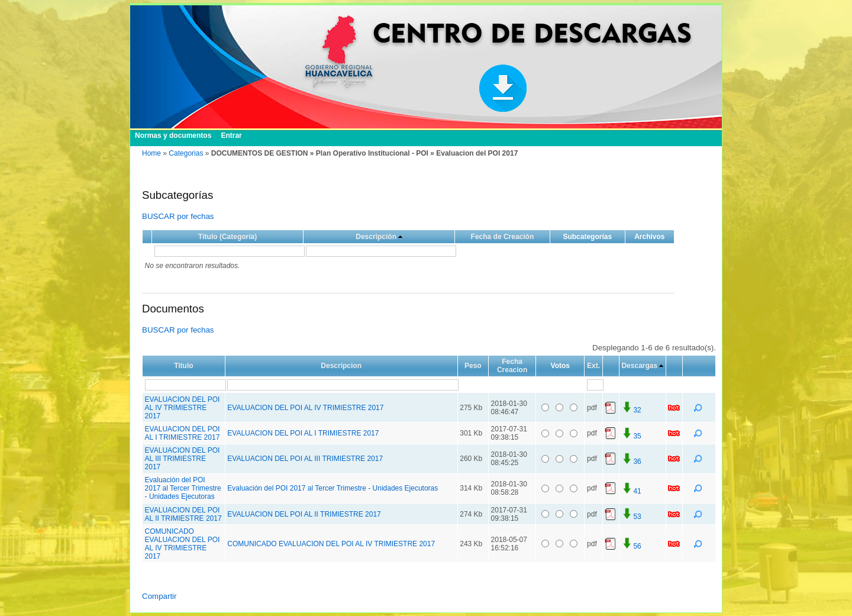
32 (631, 410)
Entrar (231, 136)
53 (631, 517)
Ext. (593, 366)
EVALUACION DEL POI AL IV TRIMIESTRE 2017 (183, 408)
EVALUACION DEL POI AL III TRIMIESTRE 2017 (183, 459)
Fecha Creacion (512, 366)
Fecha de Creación (503, 237)
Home (151, 153)
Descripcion (341, 366)
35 (631, 436)
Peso (473, 366)
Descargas (639, 366)
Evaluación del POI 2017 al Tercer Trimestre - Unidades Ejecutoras (183, 488)
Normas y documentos (173, 136)
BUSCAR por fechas (178, 216)
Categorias (186, 153)
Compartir (159, 596)
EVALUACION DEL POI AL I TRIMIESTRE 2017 (183, 433)
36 (631, 462)
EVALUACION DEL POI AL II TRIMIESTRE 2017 (183, 514)
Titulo (183, 366)
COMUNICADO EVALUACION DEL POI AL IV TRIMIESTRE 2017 (183, 544)
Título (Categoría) (227, 237)
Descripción (376, 237)
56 (631, 546)
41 (631, 491)
